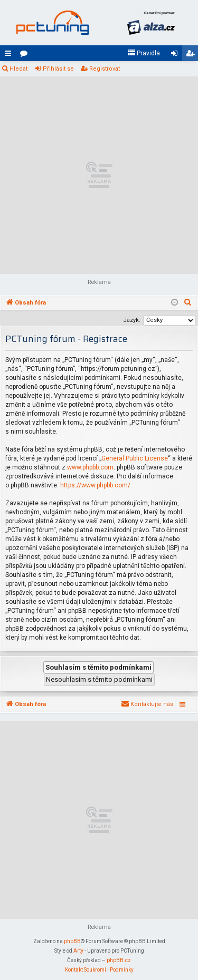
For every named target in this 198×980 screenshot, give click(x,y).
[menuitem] (144, 53)
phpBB (72, 941)
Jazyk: (132, 320)
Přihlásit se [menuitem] (176, 55)
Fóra (26, 55)
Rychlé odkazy (10, 55)
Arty (78, 951)
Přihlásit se (58, 69)
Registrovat (105, 69)
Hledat (18, 69)
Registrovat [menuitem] (192, 55)
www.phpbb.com (90, 467)
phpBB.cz (119, 960)
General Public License (135, 458)
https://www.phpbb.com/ (95, 485)
